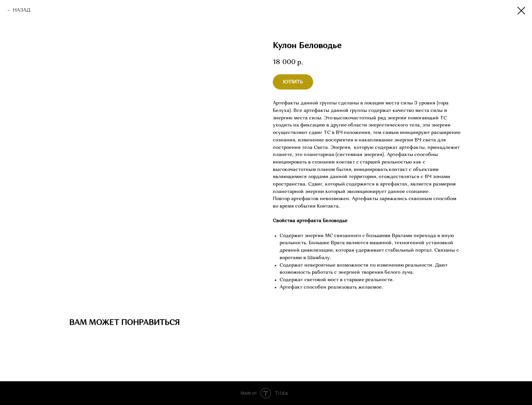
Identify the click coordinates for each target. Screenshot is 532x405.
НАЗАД (22, 10)
